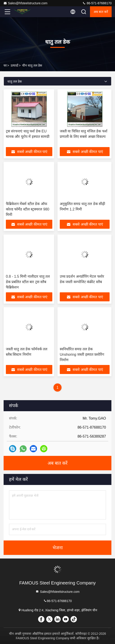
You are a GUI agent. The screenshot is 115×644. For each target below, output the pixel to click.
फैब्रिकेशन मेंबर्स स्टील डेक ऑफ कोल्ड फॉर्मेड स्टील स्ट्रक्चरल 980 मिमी (28, 209)
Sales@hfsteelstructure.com (25, 3)
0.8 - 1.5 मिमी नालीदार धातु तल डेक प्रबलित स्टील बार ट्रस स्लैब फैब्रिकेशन (28, 282)
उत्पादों (14, 65)
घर (5, 65)
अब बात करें (101, 12)
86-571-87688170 (97, 3)
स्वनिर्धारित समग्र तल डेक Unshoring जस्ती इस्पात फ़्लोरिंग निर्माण (82, 354)
